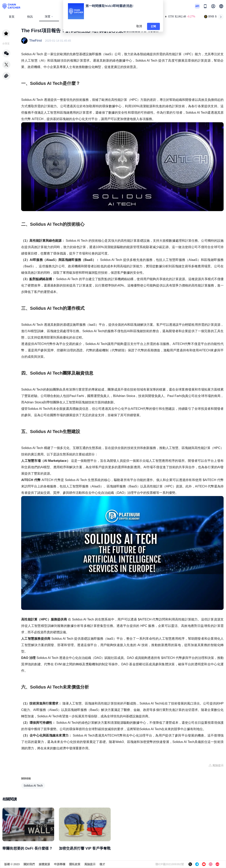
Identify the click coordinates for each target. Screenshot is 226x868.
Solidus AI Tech (33, 786)
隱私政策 (75, 864)
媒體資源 (44, 864)
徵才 (102, 864)
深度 (49, 17)
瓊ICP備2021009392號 (170, 864)
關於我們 (29, 864)
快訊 (30, 17)
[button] (221, 6)
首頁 (12, 17)
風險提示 (90, 864)
